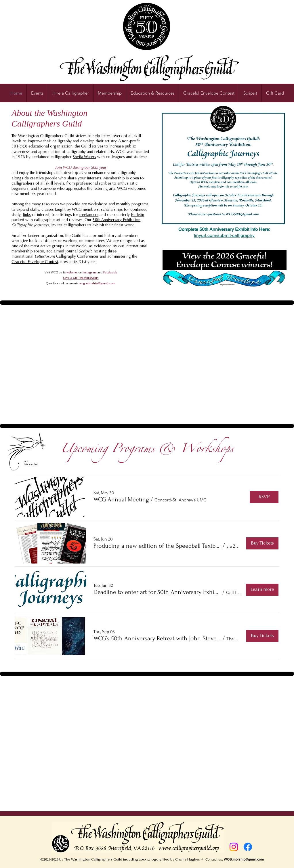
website (72, 273)
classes (48, 210)
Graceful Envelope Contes (34, 262)
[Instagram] (234, 847)
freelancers (89, 215)
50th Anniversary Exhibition (117, 220)
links (27, 215)
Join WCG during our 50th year (81, 167)
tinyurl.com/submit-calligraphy (224, 235)
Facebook (110, 273)
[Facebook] (248, 847)
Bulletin (138, 215)
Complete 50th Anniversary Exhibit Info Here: (224, 229)
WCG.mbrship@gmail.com (244, 859)
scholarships (112, 210)
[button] (152, 93)
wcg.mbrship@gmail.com (97, 284)
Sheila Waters (84, 157)
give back (29, 241)
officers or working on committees (74, 241)
